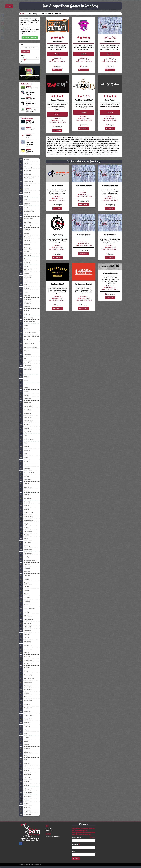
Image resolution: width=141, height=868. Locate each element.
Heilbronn (25, 402)
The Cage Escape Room (31, 104)
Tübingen (25, 763)
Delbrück (25, 244)
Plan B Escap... (84, 128)
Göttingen (25, 362)
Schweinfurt (26, 719)
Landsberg (25, 480)
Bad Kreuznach (27, 178)
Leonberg (25, 494)
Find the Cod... (110, 208)
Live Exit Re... (57, 208)
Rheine (24, 693)
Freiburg (25, 314)
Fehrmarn (25, 292)
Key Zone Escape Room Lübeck (31, 111)
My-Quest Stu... (110, 70)
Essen (24, 285)
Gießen (24, 351)
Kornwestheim (26, 472)
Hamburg (25, 388)
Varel (23, 767)
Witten (24, 804)
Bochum (25, 204)
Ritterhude (25, 697)
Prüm (23, 671)
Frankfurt (25, 307)
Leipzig (24, 491)
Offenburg (25, 634)
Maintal (24, 535)
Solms (24, 741)
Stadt (74, 851)
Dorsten (24, 252)
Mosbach (25, 568)
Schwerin (25, 723)
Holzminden (26, 417)
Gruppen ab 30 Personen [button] (30, 37)
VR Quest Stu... (110, 257)
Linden (24, 506)
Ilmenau (24, 428)
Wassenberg (26, 778)
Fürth (23, 329)
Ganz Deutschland (28, 333)
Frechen (24, 310)
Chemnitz (25, 229)
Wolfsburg (25, 807)
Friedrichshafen (27, 321)
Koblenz (24, 461)
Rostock (24, 704)
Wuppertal (25, 811)
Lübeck (24, 509)
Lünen (24, 528)
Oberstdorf (25, 623)
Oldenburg (25, 642)
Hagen (24, 380)
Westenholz (26, 793)
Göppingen (25, 355)
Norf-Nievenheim (27, 609)
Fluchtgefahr (30, 151)
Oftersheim (25, 638)
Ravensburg (26, 675)
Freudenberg (26, 318)
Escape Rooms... (84, 205)
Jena (23, 436)
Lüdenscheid (26, 513)
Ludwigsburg (26, 517)
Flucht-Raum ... (110, 298)
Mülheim (25, 572)
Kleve (24, 458)
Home (23, 14)
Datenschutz (49, 830)
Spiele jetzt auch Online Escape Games (30, 77)
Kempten (25, 450)
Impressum (48, 828)
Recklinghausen (27, 678)
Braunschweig (26, 211)
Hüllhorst (25, 425)
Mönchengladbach (28, 561)
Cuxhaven (25, 237)
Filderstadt (25, 299)
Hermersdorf (26, 406)
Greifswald (25, 369)
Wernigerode (26, 789)
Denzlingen (25, 248)
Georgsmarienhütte (28, 347)
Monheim (25, 564)
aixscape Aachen (31, 129)
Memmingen (26, 553)
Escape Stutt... (57, 70)
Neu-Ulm (25, 590)
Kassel (24, 447)
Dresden (25, 259)
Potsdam (25, 667)
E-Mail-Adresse (77, 837)
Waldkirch (25, 774)
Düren (24, 266)
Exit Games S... (84, 70)
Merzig (24, 557)
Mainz (24, 539)
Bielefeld (25, 200)
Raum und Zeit (30, 99)
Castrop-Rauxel (27, 226)
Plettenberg (26, 660)
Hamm (24, 391)
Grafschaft (25, 366)
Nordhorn (25, 605)
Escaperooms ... (84, 254)
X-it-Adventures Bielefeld (30, 93)
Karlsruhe (25, 443)
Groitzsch (25, 373)
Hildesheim (25, 410)
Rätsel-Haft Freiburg (32, 88)
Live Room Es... (84, 308)
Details (57, 54)
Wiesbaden (25, 796)
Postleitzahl (76, 845)
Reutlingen (25, 690)
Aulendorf (25, 174)
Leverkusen (26, 498)
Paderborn (25, 649)
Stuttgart (25, 756)
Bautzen (24, 189)
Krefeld (24, 476)
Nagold (24, 583)
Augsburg (25, 171)
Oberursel (25, 627)
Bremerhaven (26, 218)
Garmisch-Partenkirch (29, 336)
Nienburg (25, 601)
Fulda (24, 325)
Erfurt (24, 281)
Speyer (24, 745)
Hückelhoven (26, 421)
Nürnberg (25, 612)
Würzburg (25, 815)
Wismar (24, 800)
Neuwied (25, 598)
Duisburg (25, 263)
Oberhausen (26, 616)
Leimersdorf (26, 487)
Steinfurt (25, 748)
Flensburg (25, 303)
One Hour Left (30, 122)
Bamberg (25, 185)
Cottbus (24, 233)
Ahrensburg (26, 167)
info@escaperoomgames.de (53, 837)
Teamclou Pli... (57, 130)
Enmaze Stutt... (110, 128)
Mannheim (25, 542)
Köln (23, 465)
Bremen (24, 215)
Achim (24, 163)
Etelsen (24, 288)
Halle (23, 384)
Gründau (25, 377)
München (25, 575)
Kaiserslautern (27, 439)
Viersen (24, 771)
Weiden (24, 782)
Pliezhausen (26, 664)
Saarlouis (25, 712)
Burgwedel (25, 222)
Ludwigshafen (26, 520)
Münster (24, 579)
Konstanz (25, 469)
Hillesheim (25, 413)
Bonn (23, 207)
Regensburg (26, 682)
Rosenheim (25, 701)
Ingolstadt (25, 432)
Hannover (25, 399)
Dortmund (25, 255)
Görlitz (24, 358)
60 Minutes (29, 136)
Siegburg (25, 726)
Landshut (25, 483)
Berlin (24, 196)
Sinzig (24, 734)
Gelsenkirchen (26, 344)
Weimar (24, 785)
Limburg (25, 502)
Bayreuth (25, 193)
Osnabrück (25, 645)
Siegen (24, 730)
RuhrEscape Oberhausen (29, 143)
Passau (24, 653)
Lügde (24, 524)
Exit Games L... (57, 257)
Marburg (25, 546)
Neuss (24, 594)
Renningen (25, 686)
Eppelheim (25, 277)
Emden (24, 274)
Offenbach (25, 631)
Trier (23, 759)
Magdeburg (25, 531)
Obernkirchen (26, 620)
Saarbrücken (26, 708)
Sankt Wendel (26, 715)
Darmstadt (25, 240)
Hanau (24, 395)
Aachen (24, 160)
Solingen (25, 737)
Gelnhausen (26, 340)
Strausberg (25, 752)
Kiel (23, 454)
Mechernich (26, 550)
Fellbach (25, 296)
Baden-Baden (26, 182)
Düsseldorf (25, 270)
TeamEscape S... (57, 308)
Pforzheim (25, 656)
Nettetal (24, 586)
